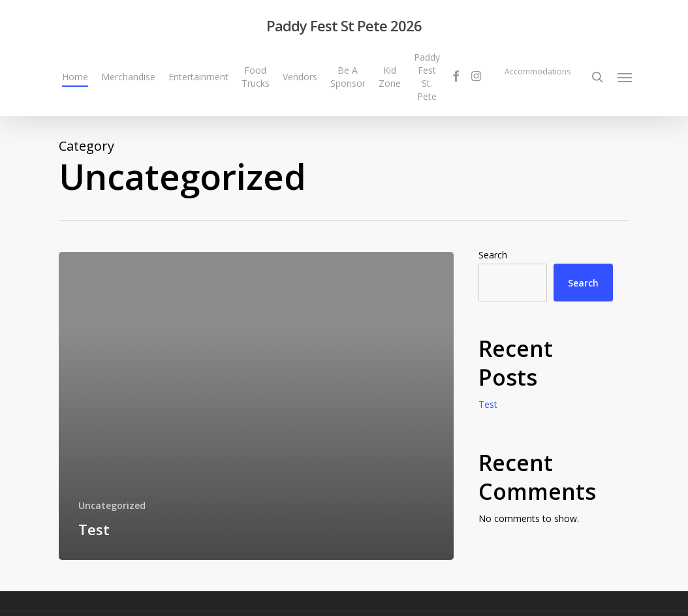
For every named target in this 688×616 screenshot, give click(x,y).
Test (488, 404)
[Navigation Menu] (625, 77)
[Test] (256, 406)
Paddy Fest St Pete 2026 (344, 25)
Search (493, 255)
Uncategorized (112, 505)
